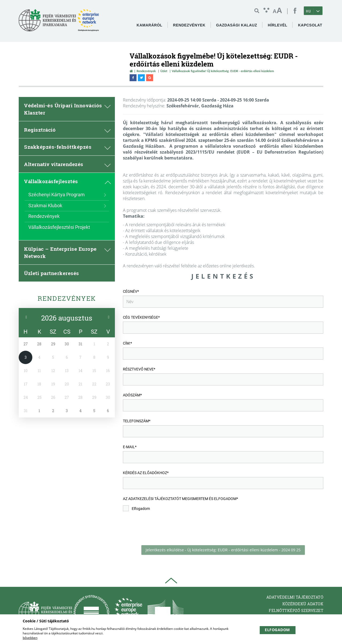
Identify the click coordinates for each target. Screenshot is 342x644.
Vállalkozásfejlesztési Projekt (59, 227)
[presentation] (164, 528)
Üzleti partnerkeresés (52, 273)
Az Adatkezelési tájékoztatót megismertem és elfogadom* (180, 499)
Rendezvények (146, 71)
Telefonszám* (137, 421)
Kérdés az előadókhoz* (146, 473)
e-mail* (130, 447)
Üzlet (164, 71)
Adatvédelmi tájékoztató (295, 597)
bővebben (30, 638)
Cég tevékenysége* (141, 317)
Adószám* (132, 395)
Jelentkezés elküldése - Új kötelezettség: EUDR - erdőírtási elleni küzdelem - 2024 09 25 (223, 550)
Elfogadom (136, 508)
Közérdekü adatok (303, 604)
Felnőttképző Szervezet (296, 610)
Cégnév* (131, 291)
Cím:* (127, 343)
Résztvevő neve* (139, 369)
